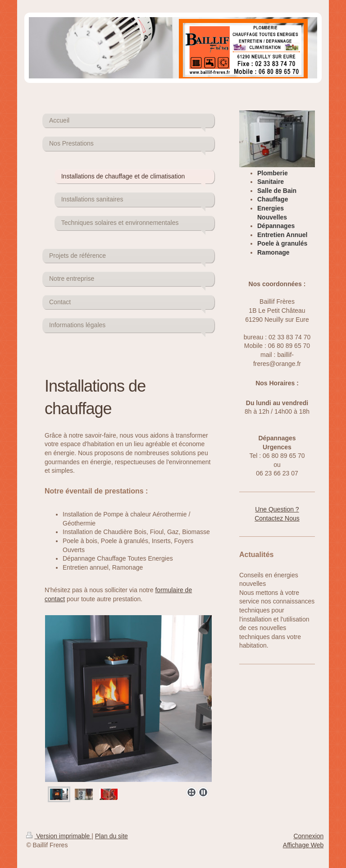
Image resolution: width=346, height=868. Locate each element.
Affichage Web (303, 845)
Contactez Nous (277, 518)
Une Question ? (277, 509)
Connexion (308, 836)
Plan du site (112, 836)
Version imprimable (59, 836)
